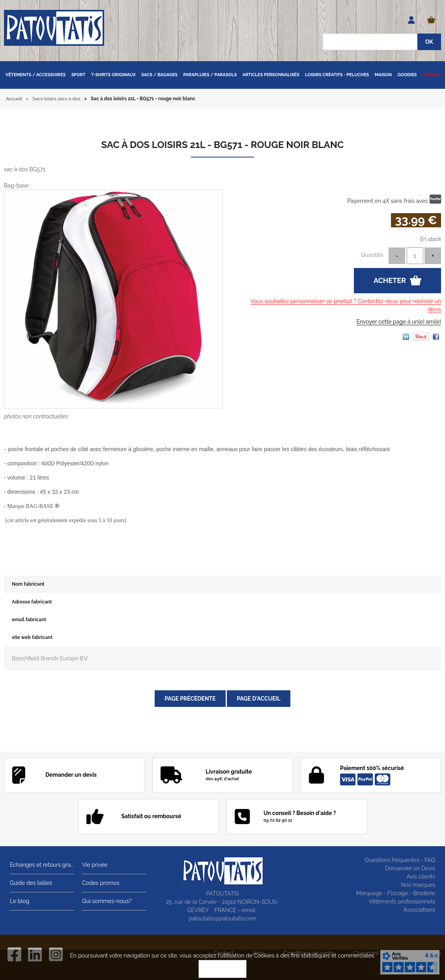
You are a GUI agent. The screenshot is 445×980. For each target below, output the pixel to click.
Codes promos (101, 883)
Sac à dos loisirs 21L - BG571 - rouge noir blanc (223, 145)
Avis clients (421, 877)
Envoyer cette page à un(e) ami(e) (399, 322)
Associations (419, 910)
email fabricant (29, 620)
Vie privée (95, 865)
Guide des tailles (31, 883)
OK (222, 969)
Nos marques (418, 885)
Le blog (20, 901)
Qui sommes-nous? (107, 901)
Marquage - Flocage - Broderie (396, 893)
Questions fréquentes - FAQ (400, 860)
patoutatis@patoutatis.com (222, 918)
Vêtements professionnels (402, 901)
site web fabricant (32, 637)
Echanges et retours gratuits (42, 865)
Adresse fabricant (32, 602)
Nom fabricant (28, 584)
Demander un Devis (410, 868)
